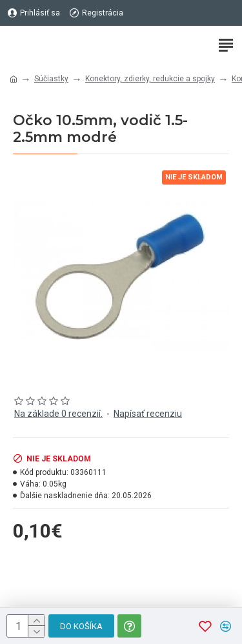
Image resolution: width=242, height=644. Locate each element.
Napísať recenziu (148, 414)
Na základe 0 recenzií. (58, 414)
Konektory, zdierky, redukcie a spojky (150, 79)
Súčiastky (51, 79)
